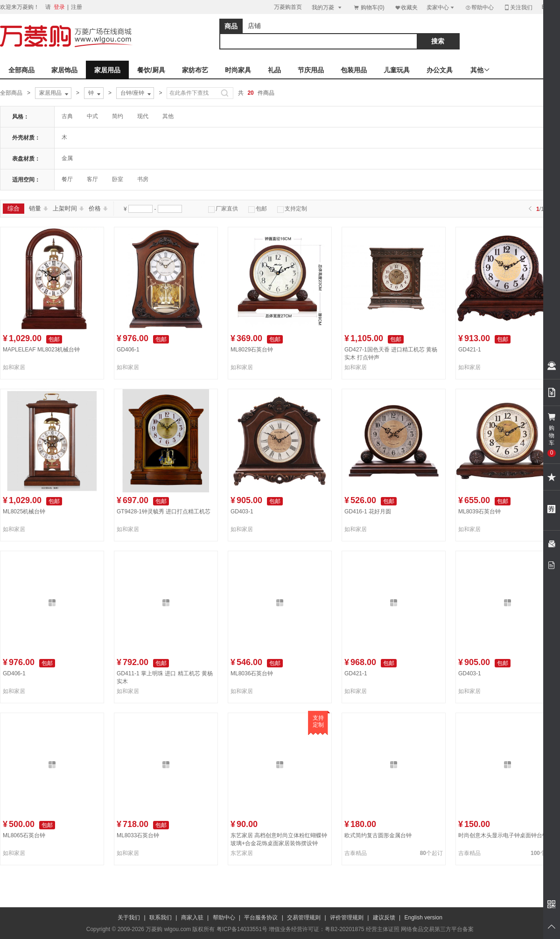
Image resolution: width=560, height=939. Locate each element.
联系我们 (161, 918)
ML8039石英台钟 (479, 512)
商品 (231, 26)
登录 (59, 7)
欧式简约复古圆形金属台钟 (378, 835)
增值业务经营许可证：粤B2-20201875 (316, 929)
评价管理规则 (347, 918)
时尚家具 (238, 70)
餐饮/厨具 (151, 70)
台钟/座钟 (136, 93)
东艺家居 (242, 853)
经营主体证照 (383, 929)
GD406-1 (128, 350)
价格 (98, 208)
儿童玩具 (397, 70)
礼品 (274, 70)
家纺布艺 (195, 70)
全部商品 (21, 70)
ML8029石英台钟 (252, 350)
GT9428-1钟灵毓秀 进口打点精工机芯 (164, 512)
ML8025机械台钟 (24, 512)
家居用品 (107, 70)
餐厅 (67, 179)
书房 (143, 179)
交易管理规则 (304, 918)
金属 (67, 158)
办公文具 (440, 70)
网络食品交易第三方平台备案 (437, 929)
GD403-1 (242, 512)
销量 (38, 208)
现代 (143, 116)
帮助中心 (479, 7)
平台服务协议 (261, 918)
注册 (77, 7)
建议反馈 (384, 918)
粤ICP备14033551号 (242, 929)
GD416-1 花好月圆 (368, 512)
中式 (92, 116)
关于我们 (129, 918)
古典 (67, 116)
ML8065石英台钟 (24, 835)
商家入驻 (192, 918)
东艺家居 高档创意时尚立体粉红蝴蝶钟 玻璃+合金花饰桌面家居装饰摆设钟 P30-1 (279, 843)
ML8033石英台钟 (138, 835)
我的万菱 (327, 7)
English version (423, 918)
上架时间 (68, 208)
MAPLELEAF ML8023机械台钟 (41, 350)
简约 (118, 116)
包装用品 (354, 70)
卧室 (118, 179)
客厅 (92, 179)
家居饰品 (64, 70)
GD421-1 (470, 350)
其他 (168, 116)
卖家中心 (441, 7)
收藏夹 (406, 7)
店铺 (254, 26)
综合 (14, 208)
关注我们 (518, 7)
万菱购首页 (288, 7)
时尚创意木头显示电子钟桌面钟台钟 (503, 835)
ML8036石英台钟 (252, 673)
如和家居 (14, 367)
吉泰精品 (356, 853)
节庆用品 (311, 70)
